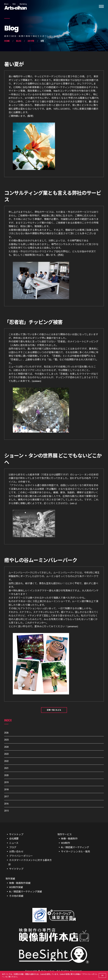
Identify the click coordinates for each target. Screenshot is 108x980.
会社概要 (14, 839)
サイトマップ (16, 869)
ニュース (14, 843)
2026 (6, 733)
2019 (6, 782)
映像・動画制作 (69, 839)
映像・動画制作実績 (20, 883)
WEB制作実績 (16, 887)
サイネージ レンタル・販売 (76, 852)
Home (7, 41)
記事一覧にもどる (54, 710)
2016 (6, 804)
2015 (6, 811)
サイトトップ (16, 834)
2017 (6, 796)
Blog (19, 41)
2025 (6, 740)
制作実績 (10, 879)
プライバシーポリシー (21, 856)
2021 (6, 768)
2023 (6, 754)
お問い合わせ (16, 852)
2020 (6, 775)
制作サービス (65, 834)
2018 (6, 789)
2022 (6, 761)
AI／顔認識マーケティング (75, 847)
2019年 (31, 41)
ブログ (13, 847)
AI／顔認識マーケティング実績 (25, 892)
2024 (6, 747)
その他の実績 (16, 896)
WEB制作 (66, 843)
